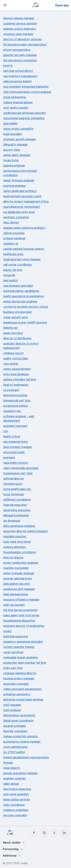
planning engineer (14, 165)
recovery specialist (15, 815)
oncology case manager (18, 34)
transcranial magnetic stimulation (24, 118)
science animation (15, 547)
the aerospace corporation (20, 60)
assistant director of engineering (24, 626)
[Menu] (5, 5)
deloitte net (11, 328)
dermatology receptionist (19, 715)
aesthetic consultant (16, 217)
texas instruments (15, 97)
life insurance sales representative (25, 44)
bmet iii (8, 65)
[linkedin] (64, 833)
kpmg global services (17, 799)
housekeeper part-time (18, 473)
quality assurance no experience (24, 296)
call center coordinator (18, 265)
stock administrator (16, 747)
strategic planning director (20, 673)
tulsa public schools (16, 463)
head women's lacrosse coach (22, 196)
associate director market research (26, 531)
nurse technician (14, 494)
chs (6, 431)
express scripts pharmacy (20, 29)
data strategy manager (18, 447)
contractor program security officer (26, 307)
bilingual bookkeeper (16, 515)
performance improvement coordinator (20, 173)
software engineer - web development (19, 418)
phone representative (17, 50)
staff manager (12, 705)
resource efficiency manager (21, 599)
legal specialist (13, 134)
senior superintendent (17, 369)
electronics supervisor (17, 789)
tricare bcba (11, 160)
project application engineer (21, 563)
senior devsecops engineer (20, 301)
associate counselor (16, 684)
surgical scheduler (15, 726)
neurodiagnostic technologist (22, 207)
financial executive (15, 505)
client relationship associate (21, 468)
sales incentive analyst (17, 81)
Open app (62, 5)
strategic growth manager (20, 139)
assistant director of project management (21, 346)
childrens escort (13, 353)
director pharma (13, 557)
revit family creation (16, 108)
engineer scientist (15, 778)
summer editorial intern (18, 578)
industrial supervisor (16, 636)
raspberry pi (11, 243)
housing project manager (19, 678)
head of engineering (16, 385)
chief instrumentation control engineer (27, 92)
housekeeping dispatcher (19, 621)
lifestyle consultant (15, 731)
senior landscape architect (20, 191)
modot (7, 631)
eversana (9, 457)
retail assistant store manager (22, 259)
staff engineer (12, 710)
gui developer (12, 521)
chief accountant (14, 605)
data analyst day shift (17, 584)
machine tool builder (16, 568)
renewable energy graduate (21, 657)
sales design (11, 784)
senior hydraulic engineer (19, 573)
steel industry (12, 768)
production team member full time (25, 663)
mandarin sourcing (15, 536)
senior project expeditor (18, 129)
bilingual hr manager (16, 144)
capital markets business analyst (24, 249)
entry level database (16, 374)
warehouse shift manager (19, 589)
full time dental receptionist (21, 610)
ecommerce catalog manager (22, 742)
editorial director (14, 478)
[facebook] (34, 833)
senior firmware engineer (19, 180)
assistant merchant (15, 426)
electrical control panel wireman (23, 699)
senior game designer (17, 155)
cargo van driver (13, 652)
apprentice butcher (15, 395)
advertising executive (17, 510)
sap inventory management (20, 76)
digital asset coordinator (19, 720)
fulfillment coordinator (17, 499)
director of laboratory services (22, 39)
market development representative (26, 757)
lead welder (11, 123)
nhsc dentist (11, 222)
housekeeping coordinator (20, 552)
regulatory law (12, 411)
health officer (12, 436)
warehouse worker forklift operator (25, 322)
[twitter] (54, 833)
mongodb (9, 275)
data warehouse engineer (19, 526)
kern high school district (18, 71)
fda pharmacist (13, 484)
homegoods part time (17, 400)
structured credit (14, 452)
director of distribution (17, 338)
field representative (16, 594)
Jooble (24, 863)
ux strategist (11, 390)
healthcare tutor (13, 254)
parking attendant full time (20, 379)
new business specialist (18, 286)
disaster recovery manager (20, 55)
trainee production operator (21, 736)
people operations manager (21, 773)
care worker (11, 364)
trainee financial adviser (18, 102)
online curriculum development (22, 689)
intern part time (13, 668)
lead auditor (11, 280)
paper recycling (13, 333)
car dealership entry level (19, 212)
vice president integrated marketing (26, 87)
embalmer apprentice (17, 694)
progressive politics (16, 406)
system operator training (19, 647)
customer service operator (20, 23)
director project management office (26, 201)
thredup (8, 763)
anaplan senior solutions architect (24, 228)
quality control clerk (16, 358)
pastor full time (13, 270)
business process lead (17, 312)
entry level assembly (16, 794)
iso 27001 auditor (14, 752)
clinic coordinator (14, 805)
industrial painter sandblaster (21, 291)
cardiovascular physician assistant (25, 113)
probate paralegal (14, 238)
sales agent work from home (21, 615)
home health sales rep (17, 489)
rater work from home (17, 542)
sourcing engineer (14, 186)
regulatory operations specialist (23, 642)
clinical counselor (14, 233)
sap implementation (16, 442)
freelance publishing (16, 810)
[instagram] (44, 833)
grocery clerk (12, 150)
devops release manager (19, 18)
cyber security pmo (16, 317)
